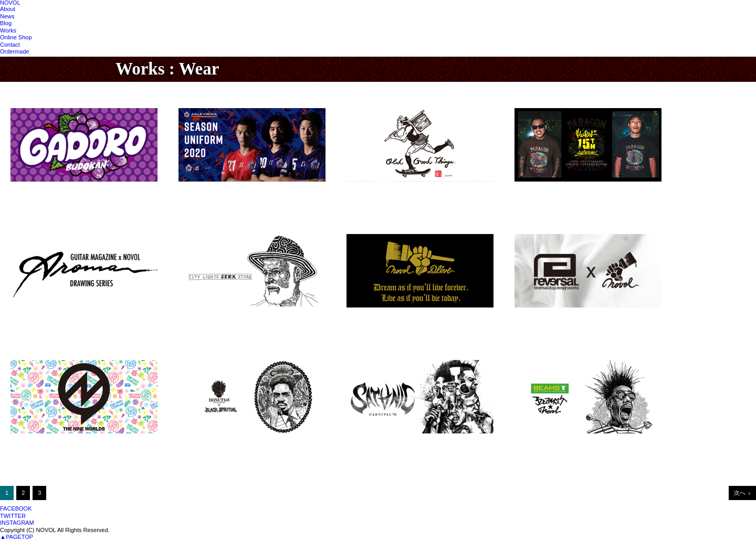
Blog (6, 23)
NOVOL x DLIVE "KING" (382, 317)
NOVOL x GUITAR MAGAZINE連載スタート (73, 317)
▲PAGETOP (17, 537)
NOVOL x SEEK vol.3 (209, 317)
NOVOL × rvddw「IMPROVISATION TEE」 (576, 317)
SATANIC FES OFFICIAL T (385, 443)
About (8, 9)
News (7, 16)
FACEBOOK (16, 508)
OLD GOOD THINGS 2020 (384, 192)
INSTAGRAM (17, 523)
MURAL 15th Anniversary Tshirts (563, 192)
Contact (10, 45)
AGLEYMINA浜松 (203, 192)
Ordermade (15, 51)
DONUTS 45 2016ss (207, 443)
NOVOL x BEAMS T (543, 443)
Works (8, 30)
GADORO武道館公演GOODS (52, 192)
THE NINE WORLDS (40, 443)
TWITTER (13, 516)
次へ (740, 493)
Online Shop (16, 37)
